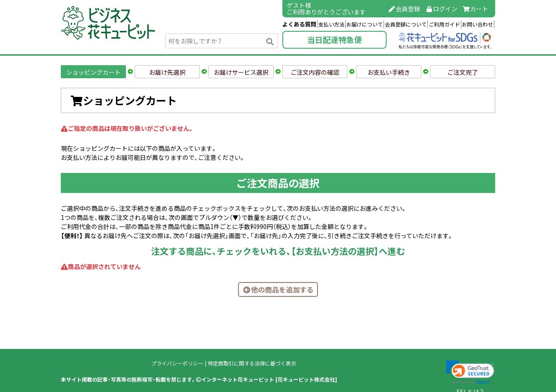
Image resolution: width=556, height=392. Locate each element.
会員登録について (406, 24)
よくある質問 (299, 24)
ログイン (441, 9)
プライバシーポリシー (177, 363)
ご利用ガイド (444, 24)
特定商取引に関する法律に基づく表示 (252, 363)
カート (476, 9)
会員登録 (404, 9)
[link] (470, 372)
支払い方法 (331, 24)
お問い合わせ (477, 24)
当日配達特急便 (334, 40)
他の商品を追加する (278, 289)
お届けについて (364, 24)
